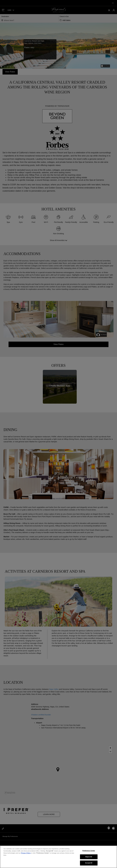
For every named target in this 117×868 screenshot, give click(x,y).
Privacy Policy (26, 854)
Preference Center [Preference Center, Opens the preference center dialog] (89, 852)
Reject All (89, 858)
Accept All (89, 864)
